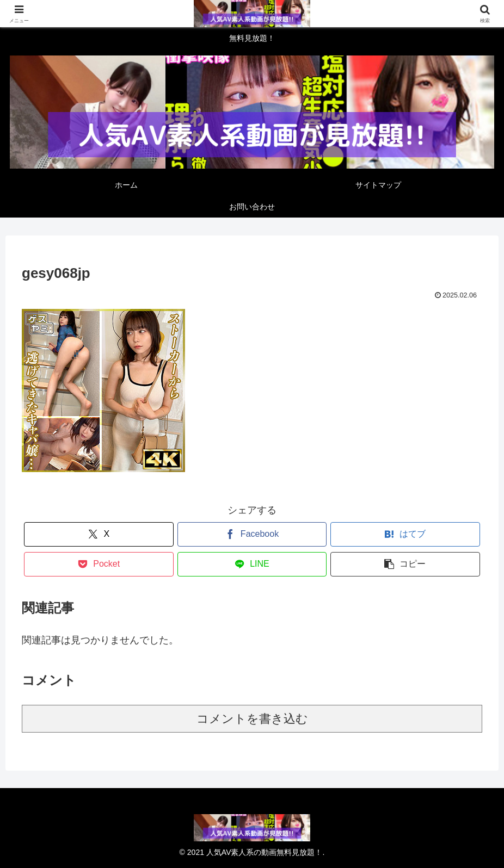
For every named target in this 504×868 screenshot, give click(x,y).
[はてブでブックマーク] (405, 534)
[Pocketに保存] (99, 564)
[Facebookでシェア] (252, 534)
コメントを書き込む (252, 719)
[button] (405, 564)
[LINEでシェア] (252, 564)
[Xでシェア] (99, 534)
